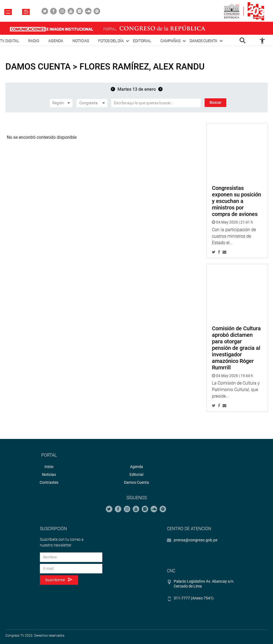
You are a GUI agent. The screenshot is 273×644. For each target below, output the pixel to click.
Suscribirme (59, 580)
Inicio (49, 467)
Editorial (142, 41)
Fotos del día (111, 41)
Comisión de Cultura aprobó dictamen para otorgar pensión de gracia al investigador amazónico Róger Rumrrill (236, 348)
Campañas (170, 41)
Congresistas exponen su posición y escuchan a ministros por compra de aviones (237, 201)
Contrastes (49, 482)
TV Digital (9, 41)
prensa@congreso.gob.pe (196, 540)
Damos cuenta (204, 41)
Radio (34, 41)
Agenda (56, 41)
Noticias (81, 41)
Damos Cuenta (136, 482)
